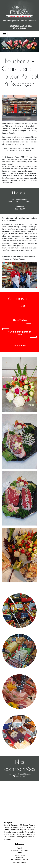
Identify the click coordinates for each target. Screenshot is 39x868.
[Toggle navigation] (5, 34)
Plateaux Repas (19, 855)
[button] (3, 45)
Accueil (19, 848)
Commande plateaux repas (20, 333)
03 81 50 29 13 (20, 28)
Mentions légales (19, 862)
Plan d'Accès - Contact (19, 860)
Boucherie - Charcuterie (20, 851)
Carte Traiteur (19, 320)
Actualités (19, 346)
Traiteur (19, 853)
